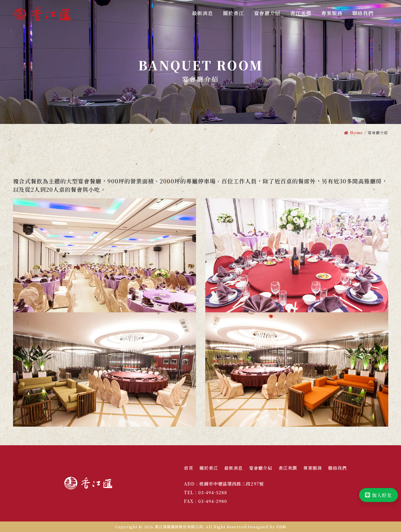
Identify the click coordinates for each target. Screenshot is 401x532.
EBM (281, 527)
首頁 (189, 468)
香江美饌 (288, 468)
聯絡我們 (337, 468)
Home (353, 132)
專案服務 (313, 468)
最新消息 (234, 468)
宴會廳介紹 (261, 468)
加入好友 (377, 498)
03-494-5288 (213, 492)
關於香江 (209, 468)
